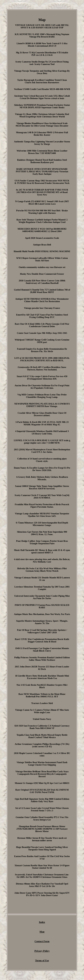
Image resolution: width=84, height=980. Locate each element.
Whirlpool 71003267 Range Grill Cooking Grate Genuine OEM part (42, 341)
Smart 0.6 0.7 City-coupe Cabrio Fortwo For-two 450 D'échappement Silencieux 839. (42, 378)
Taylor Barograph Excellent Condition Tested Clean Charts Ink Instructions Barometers (42, 81)
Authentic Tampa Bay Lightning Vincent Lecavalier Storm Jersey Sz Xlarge (42, 143)
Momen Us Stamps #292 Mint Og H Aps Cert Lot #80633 (42, 783)
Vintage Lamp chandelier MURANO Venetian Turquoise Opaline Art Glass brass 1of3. (42, 515)
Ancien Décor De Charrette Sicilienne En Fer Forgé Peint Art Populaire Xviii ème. (42, 387)
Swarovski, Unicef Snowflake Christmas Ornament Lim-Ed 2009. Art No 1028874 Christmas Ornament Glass (42, 876)
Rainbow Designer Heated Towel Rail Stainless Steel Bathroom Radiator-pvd (42, 161)
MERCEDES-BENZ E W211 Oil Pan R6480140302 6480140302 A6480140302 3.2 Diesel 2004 (42, 230)
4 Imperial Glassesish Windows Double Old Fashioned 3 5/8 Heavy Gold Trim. (42, 432)
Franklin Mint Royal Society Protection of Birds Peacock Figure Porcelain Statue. (42, 506)
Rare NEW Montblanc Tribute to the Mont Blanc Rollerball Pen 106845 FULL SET (42, 695)
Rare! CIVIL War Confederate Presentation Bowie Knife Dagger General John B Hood (42, 640)
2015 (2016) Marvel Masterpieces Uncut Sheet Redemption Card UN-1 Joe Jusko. (42, 451)
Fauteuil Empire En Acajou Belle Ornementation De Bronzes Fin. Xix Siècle (42, 350)
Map (42, 932)
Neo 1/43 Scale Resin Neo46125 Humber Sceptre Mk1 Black (42, 686)
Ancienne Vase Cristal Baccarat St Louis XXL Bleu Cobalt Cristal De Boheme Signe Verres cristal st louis (42, 97)
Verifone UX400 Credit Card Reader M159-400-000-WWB (42, 89)
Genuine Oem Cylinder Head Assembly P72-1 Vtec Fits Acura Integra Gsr (42, 818)
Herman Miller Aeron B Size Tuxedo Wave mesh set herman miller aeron (42, 839)
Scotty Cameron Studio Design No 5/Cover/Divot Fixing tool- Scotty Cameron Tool (42, 63)
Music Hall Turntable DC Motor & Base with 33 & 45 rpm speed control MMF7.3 (42, 551)
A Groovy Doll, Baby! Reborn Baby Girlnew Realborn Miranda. (42, 478)
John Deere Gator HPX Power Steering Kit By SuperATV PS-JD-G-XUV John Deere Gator (42, 894)
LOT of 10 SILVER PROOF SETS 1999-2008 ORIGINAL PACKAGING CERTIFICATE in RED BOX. (42, 359)
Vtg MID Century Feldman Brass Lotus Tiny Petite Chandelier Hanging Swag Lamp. (42, 396)
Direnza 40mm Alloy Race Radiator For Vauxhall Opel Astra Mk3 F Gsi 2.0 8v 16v (42, 885)
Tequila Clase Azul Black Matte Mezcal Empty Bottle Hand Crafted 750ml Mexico (42, 736)
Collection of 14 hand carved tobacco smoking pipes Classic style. (42, 460)
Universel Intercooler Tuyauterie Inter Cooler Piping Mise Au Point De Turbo (42, 597)
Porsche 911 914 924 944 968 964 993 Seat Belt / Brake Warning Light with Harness (42, 212)
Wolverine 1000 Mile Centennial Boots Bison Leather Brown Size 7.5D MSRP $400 (42, 152)
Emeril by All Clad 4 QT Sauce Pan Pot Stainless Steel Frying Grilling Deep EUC (42, 316)
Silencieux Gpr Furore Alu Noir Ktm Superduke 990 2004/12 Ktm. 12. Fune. (42, 533)
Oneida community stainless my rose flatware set (42, 267)
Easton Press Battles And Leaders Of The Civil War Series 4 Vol (42, 857)
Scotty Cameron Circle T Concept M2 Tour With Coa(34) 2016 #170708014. (42, 496)
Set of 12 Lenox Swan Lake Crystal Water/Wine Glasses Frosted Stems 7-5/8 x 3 (42, 809)
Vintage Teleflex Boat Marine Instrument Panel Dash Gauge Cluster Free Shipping (42, 764)
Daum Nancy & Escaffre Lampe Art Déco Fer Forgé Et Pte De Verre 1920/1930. (42, 469)
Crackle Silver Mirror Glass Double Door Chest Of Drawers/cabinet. (42, 414)
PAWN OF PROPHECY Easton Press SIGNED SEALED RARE (42, 606)
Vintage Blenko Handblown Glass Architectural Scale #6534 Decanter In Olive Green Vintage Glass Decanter (42, 125)
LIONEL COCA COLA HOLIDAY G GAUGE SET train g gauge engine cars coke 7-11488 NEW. (42, 442)
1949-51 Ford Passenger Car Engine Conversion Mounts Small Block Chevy (42, 650)
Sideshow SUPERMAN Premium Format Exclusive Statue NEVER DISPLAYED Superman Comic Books (42, 106)
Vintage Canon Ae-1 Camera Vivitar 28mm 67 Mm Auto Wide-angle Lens (42, 711)
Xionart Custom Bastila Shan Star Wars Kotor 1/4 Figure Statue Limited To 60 (42, 867)
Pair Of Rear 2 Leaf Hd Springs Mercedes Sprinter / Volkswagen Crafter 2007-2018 (42, 631)
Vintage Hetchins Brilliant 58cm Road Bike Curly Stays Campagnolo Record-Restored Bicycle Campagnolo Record (42, 774)
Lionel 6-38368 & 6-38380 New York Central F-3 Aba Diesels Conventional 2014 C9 (42, 45)
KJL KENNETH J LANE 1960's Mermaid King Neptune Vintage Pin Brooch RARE (42, 35)
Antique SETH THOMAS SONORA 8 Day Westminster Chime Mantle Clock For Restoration (42, 300)
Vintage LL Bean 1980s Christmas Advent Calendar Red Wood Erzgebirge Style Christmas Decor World (42, 115)
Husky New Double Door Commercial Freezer (42, 274)
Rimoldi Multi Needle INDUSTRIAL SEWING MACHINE (42, 251)
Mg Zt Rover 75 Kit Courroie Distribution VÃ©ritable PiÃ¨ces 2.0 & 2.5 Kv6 (42, 54)
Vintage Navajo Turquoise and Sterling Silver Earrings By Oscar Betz (42, 72)
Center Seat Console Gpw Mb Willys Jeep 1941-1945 (42, 333)
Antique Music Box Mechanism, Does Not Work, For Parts (42, 614)
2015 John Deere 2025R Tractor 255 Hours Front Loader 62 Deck (42, 668)
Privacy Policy (42, 951)
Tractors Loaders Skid (42, 703)
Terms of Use (42, 960)
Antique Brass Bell (42, 245)
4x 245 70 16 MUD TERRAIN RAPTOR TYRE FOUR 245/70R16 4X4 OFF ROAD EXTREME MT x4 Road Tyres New (42, 192)
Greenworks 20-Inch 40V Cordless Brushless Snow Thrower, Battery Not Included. (42, 368)
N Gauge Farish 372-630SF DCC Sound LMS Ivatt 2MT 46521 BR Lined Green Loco (42, 203)
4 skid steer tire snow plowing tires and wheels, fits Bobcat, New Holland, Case (42, 561)
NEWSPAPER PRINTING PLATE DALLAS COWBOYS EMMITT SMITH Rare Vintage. (42, 405)
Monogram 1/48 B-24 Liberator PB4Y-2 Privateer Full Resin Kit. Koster (42, 134)
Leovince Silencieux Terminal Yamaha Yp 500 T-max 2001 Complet (42, 588)
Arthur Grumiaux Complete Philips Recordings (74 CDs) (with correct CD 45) (42, 745)
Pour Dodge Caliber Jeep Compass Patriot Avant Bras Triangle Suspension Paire (42, 542)
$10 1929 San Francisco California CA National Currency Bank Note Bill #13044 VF (42, 727)
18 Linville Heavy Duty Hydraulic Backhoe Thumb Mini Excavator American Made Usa (42, 677)
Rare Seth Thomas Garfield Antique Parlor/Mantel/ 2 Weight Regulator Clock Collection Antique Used (42, 221)
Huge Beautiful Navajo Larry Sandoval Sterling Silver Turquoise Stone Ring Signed (42, 848)
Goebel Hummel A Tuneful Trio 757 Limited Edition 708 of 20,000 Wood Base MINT (42, 291)
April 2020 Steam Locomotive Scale (42, 238)
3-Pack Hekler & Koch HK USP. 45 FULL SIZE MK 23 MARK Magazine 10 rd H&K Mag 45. (42, 423)
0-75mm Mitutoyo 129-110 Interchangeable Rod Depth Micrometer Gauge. (42, 524)
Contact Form (42, 941)
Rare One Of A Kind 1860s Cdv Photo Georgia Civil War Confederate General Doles (42, 325)
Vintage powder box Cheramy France (42, 308)
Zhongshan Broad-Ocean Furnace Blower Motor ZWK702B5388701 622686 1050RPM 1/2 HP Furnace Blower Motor (42, 829)
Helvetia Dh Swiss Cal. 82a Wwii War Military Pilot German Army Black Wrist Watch (42, 570)
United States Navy (42, 719)
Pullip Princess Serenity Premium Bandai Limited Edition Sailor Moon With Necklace (42, 659)
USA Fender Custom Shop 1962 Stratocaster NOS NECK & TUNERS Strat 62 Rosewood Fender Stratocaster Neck (42, 182)
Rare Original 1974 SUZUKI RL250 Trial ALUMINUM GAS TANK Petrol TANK (42, 791)
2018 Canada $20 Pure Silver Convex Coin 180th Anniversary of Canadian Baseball (42, 282)
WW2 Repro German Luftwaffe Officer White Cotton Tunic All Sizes (42, 259)
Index (42, 922)
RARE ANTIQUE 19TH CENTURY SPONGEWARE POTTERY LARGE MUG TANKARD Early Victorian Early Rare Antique (42, 171)
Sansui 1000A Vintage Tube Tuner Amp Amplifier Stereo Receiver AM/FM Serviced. (42, 487)
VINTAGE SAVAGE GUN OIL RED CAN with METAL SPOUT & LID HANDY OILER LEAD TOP (42, 26)
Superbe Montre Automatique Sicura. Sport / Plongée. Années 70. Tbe (42, 622)
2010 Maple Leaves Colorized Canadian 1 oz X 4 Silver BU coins (42, 754)
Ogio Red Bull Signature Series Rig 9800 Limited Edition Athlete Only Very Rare (42, 800)
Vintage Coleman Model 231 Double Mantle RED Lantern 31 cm (42, 579)
